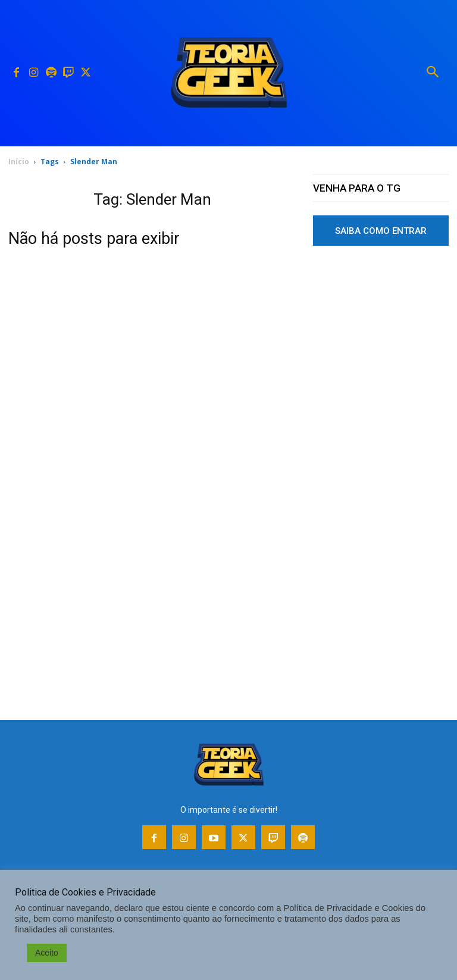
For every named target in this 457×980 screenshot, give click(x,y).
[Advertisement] (381, 353)
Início (19, 162)
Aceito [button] (47, 953)
